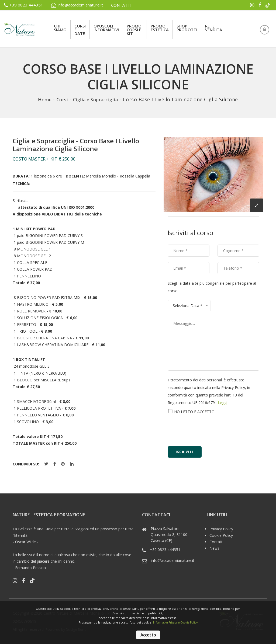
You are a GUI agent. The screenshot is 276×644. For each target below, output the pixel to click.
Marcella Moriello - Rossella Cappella (118, 176)
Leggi (222, 403)
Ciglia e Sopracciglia (96, 99)
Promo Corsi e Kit (134, 30)
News (214, 548)
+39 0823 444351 (24, 5)
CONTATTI (121, 5)
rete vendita (214, 28)
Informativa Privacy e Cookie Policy (178, 622)
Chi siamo (60, 28)
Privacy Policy (221, 529)
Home (42, 99)
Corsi (61, 99)
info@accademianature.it (77, 5)
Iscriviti (185, 452)
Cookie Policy (221, 535)
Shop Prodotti (187, 28)
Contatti (216, 542)
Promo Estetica (160, 28)
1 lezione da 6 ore (46, 176)
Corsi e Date (80, 30)
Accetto (148, 635)
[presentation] (209, 430)
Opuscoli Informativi (106, 28)
